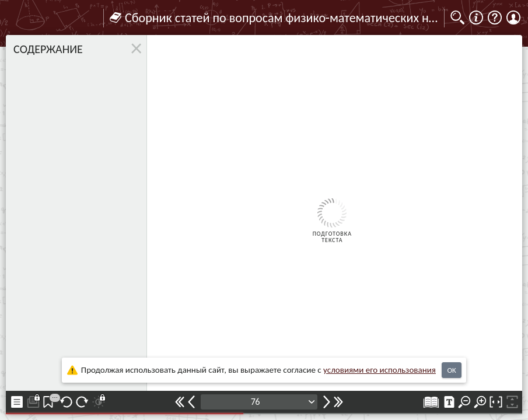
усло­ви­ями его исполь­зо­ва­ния (380, 370)
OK (451, 370)
